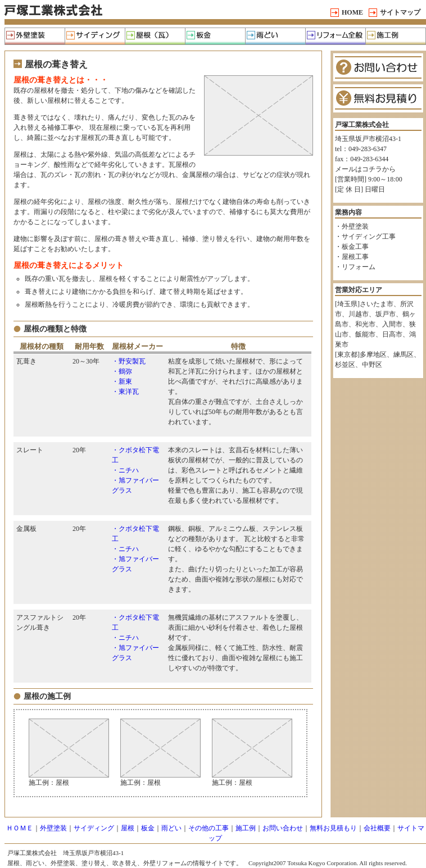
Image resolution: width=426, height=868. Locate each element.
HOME (352, 12)
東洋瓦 (129, 392)
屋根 (128, 828)
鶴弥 (125, 371)
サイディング (94, 828)
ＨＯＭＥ (20, 828)
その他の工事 (209, 828)
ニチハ (129, 470)
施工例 (246, 828)
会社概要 (377, 828)
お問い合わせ (283, 828)
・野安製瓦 (129, 361)
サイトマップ (400, 12)
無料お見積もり (333, 828)
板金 (148, 828)
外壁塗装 (53, 828)
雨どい (171, 828)
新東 (125, 381)
